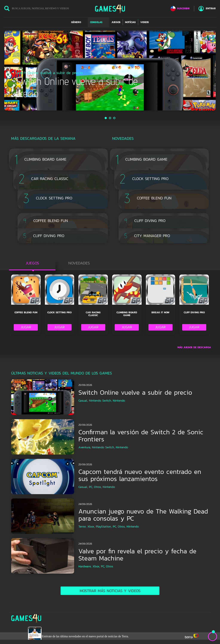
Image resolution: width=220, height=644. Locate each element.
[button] (78, 22)
